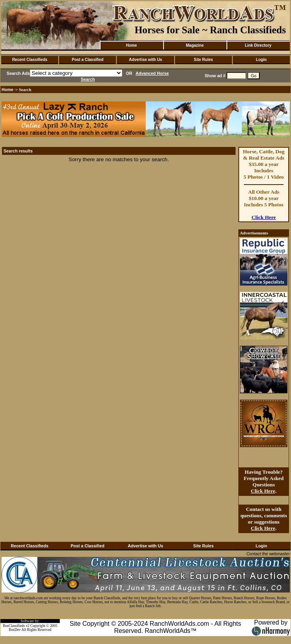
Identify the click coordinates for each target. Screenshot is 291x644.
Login (261, 60)
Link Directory (258, 45)
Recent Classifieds (30, 60)
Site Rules (203, 60)
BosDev (15, 630)
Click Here (264, 217)
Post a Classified (87, 60)
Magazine (195, 45)
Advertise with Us (146, 60)
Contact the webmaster (268, 554)
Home (131, 45)
